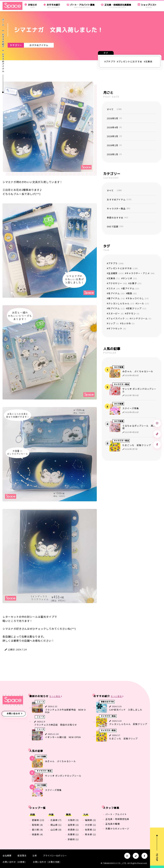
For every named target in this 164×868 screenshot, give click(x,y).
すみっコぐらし (138, 298)
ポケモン (133, 313)
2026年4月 (114, 127)
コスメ (114, 288)
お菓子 (136, 283)
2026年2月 (114, 145)
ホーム (3, 22)
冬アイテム (116, 293)
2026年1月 (114, 154)
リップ (114, 323)
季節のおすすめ (118, 218)
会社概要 (7, 855)
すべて (114, 109)
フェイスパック (118, 318)
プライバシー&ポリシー (55, 855)
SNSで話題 (115, 226)
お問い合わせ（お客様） (15, 862)
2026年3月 (114, 136)
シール (143, 303)
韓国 (132, 293)
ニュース (40, 702)
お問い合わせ (13, 713)
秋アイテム (116, 308)
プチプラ (111, 61)
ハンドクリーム (141, 318)
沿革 (35, 855)
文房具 (149, 61)
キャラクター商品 (119, 209)
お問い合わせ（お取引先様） (47, 862)
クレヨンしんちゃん (121, 303)
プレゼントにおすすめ (130, 61)
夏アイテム (131, 288)
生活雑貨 (116, 273)
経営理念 (22, 855)
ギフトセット (117, 328)
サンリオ (130, 278)
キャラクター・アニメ (141, 273)
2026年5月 (114, 118)
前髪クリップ (137, 308)
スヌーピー (116, 313)
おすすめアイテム (39, 45)
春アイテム (116, 298)
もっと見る (56, 696)
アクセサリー (118, 283)
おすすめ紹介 (3, 41)
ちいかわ (128, 323)
